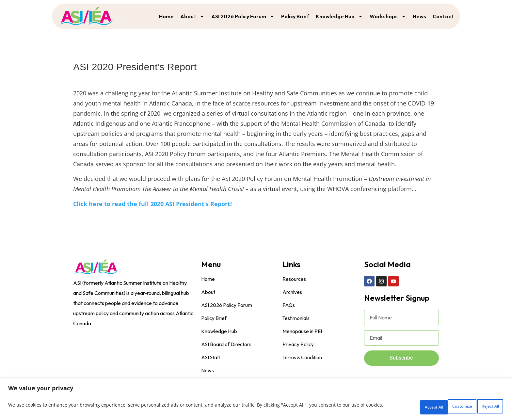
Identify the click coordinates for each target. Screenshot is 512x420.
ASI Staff (211, 358)
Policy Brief (295, 16)
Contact (443, 16)
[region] (256, 401)
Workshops (388, 16)
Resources (294, 279)
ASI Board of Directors (227, 345)
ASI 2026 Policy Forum (243, 16)
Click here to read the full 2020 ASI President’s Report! (152, 204)
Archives (292, 292)
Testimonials (296, 318)
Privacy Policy (298, 345)
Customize (398, 406)
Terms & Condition (303, 358)
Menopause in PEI (302, 331)
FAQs (289, 305)
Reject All (441, 406)
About (192, 16)
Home (166, 16)
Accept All (484, 406)
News (419, 16)
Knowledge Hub (339, 16)
